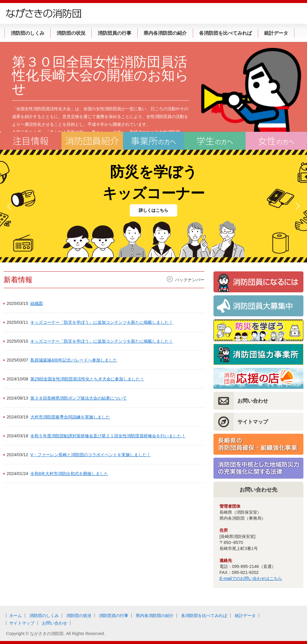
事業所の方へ (154, 141)
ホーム (16, 616)
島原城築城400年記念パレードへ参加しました (74, 360)
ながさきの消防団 (43, 13)
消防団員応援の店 (258, 378)
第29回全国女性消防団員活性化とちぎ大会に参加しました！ (87, 379)
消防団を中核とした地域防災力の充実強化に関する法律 (258, 468)
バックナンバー (190, 280)
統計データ (245, 616)
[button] (9, 206)
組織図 (37, 303)
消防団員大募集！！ (258, 306)
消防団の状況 (79, 616)
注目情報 (31, 141)
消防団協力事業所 (258, 354)
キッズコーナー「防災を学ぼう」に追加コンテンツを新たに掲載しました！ (102, 322)
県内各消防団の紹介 (155, 616)
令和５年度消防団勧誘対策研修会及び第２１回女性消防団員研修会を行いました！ (108, 436)
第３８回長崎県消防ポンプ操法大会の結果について (79, 398)
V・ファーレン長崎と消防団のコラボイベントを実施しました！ (91, 455)
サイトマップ (253, 422)
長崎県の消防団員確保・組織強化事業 (258, 444)
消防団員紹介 (92, 141)
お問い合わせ (253, 401)
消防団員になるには (258, 282)
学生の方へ (215, 141)
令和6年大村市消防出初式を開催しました (69, 474)
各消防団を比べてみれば (204, 616)
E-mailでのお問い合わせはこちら (251, 578)
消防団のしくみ (44, 616)
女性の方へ (276, 141)
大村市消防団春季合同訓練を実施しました (70, 417)
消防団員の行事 (114, 616)
